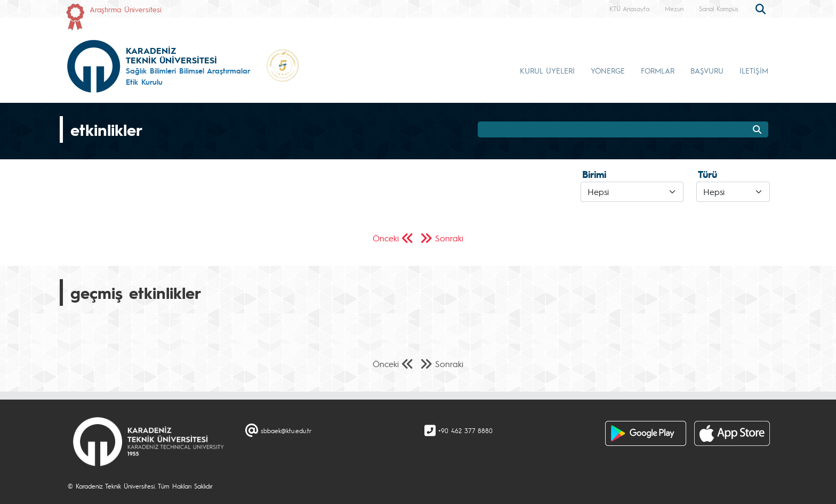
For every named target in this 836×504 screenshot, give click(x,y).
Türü (708, 174)
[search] (762, 8)
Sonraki (449, 238)
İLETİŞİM (754, 70)
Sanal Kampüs (719, 9)
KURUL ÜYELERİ (547, 70)
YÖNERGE (608, 70)
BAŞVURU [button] (707, 70)
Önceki (386, 238)
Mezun (674, 9)
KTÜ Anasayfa (629, 9)
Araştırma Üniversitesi (126, 9)
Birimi (594, 174)
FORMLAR (658, 70)
